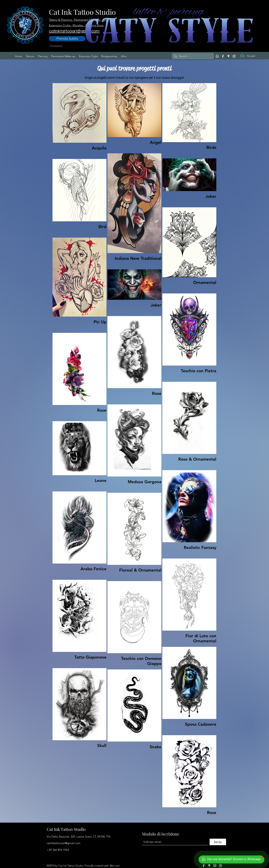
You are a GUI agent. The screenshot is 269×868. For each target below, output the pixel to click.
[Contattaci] (56, 46)
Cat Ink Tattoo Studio (66, 829)
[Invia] (218, 842)
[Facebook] (223, 56)
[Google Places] (228, 56)
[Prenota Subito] (67, 39)
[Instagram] (234, 56)
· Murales (78, 25)
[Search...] (193, 56)
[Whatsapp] (217, 56)
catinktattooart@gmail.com (64, 843)
